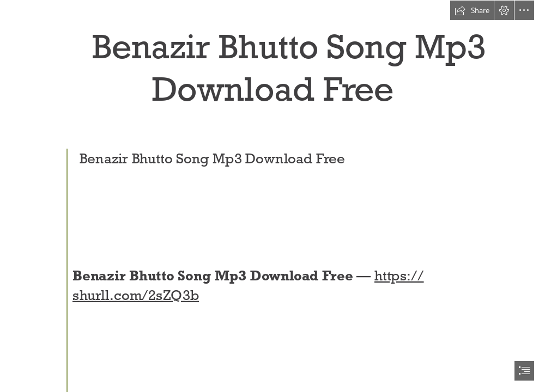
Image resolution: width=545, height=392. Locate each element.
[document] (272, 196)
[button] (472, 10)
